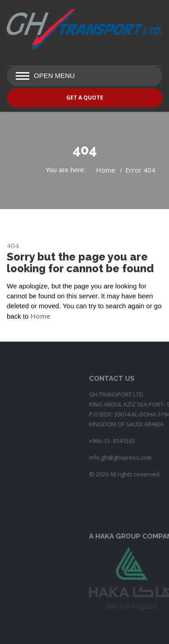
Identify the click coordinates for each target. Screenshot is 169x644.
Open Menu (54, 75)
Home (106, 170)
